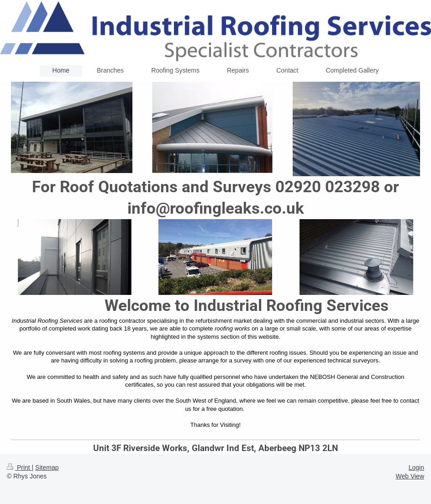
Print (19, 467)
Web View (410, 476)
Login (416, 467)
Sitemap (47, 467)
